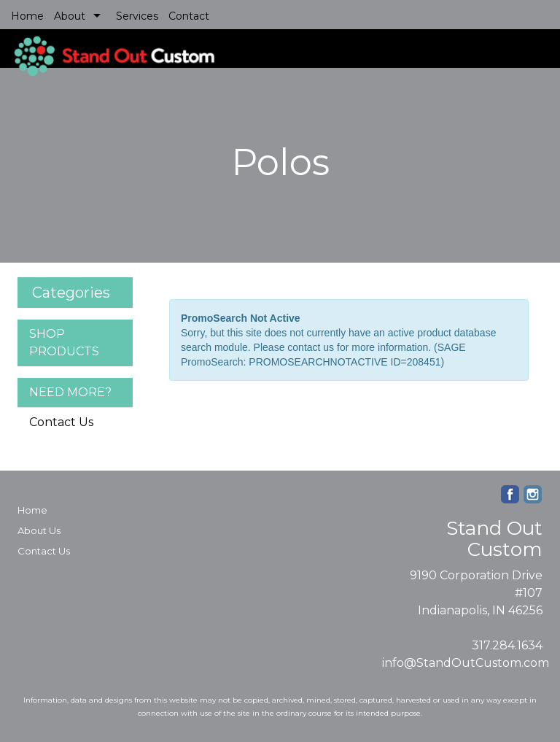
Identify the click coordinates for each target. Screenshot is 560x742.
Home (27, 16)
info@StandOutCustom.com (466, 663)
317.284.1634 (507, 645)
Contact (189, 16)
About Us (39, 530)
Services (137, 16)
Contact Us (61, 422)
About (70, 16)
